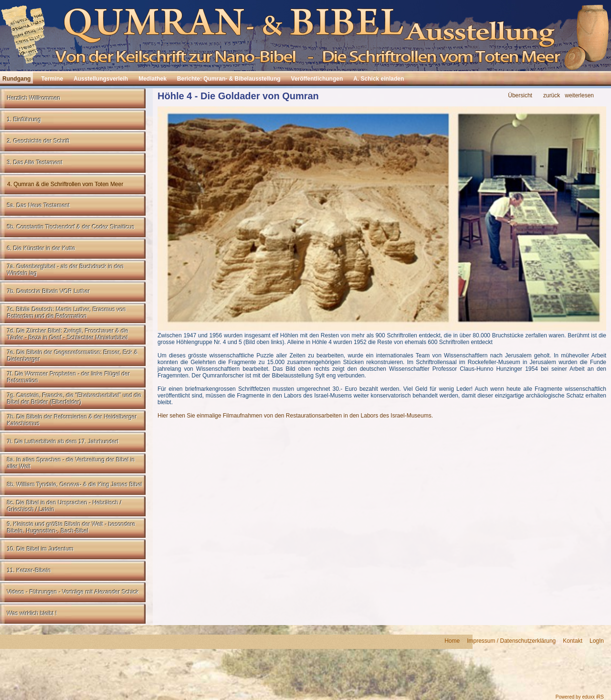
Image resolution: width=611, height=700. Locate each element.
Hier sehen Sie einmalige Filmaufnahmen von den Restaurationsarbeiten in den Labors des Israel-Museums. (295, 416)
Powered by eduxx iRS (580, 697)
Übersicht (520, 96)
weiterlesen (579, 96)
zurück (552, 96)
